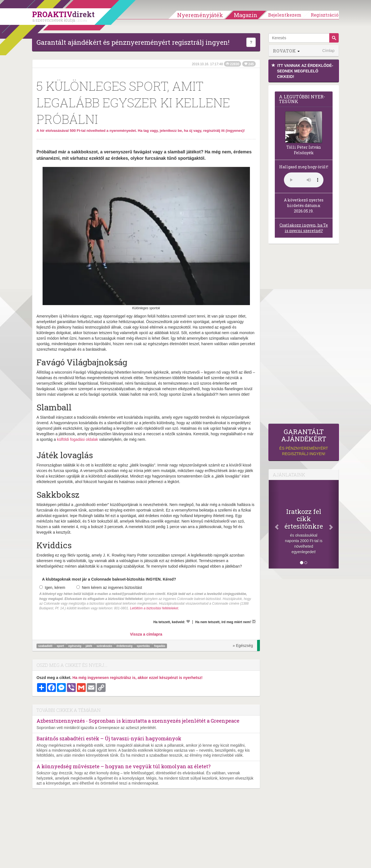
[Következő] (333, 524)
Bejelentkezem (285, 15)
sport (61, 646)
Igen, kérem (52, 588)
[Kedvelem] (188, 622)
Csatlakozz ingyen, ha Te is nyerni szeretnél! (304, 228)
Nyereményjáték (200, 15)
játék (89, 646)
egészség (75, 646)
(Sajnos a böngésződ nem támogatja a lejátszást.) (304, 180)
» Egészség (243, 646)
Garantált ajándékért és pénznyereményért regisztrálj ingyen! (133, 42)
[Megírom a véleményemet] (254, 622)
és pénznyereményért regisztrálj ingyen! (304, 442)
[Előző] (274, 524)
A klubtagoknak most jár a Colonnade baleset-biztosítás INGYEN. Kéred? (109, 579)
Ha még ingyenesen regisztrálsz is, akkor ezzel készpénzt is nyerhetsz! (138, 678)
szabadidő (46, 646)
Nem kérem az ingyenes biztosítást (109, 588)
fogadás (160, 646)
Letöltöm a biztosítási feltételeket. (154, 608)
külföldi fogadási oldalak (78, 439)
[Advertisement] (304, 335)
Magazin (246, 15)
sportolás (144, 646)
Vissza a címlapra (146, 634)
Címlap (328, 51)
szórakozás (105, 646)
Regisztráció (325, 15)
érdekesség (125, 646)
